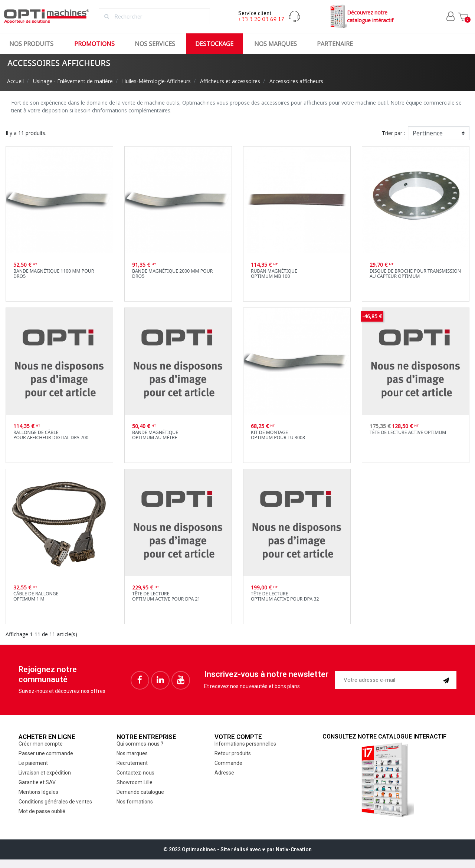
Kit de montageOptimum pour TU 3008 (278, 435)
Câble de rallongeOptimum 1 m (36, 596)
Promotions (94, 44)
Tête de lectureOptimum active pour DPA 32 (285, 596)
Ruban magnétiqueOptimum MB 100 (274, 274)
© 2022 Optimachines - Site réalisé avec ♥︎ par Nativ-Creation (237, 849)
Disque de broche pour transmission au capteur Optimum (415, 274)
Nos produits (31, 44)
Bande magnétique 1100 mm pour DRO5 (54, 274)
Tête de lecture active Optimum (408, 432)
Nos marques (276, 44)
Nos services (155, 44)
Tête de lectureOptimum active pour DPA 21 (166, 596)
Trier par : (393, 133)
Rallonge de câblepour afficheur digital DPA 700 (51, 435)
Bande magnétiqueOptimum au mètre (155, 435)
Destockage (214, 44)
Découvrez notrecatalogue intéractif (361, 17)
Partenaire (335, 44)
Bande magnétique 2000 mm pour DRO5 (172, 274)
